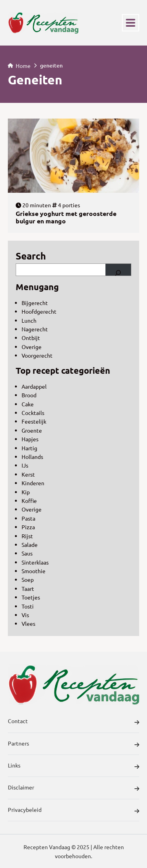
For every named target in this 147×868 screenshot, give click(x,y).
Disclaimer (73, 788)
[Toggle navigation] (131, 23)
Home (19, 65)
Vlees (28, 623)
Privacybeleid (73, 811)
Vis (25, 615)
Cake (28, 404)
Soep (28, 579)
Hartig (29, 448)
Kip (26, 492)
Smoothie (34, 571)
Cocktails (33, 413)
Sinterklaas (35, 562)
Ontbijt (31, 338)
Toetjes (31, 597)
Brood (29, 395)
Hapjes (30, 439)
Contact (73, 722)
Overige (32, 347)
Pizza (28, 527)
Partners (73, 744)
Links (73, 766)
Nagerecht (35, 329)
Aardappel (34, 386)
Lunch (29, 320)
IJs (25, 465)
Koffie (29, 501)
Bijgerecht (35, 303)
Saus (27, 553)
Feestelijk (34, 421)
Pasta (28, 518)
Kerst (28, 474)
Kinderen (33, 483)
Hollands (32, 457)
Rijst (27, 536)
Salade (30, 545)
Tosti (28, 606)
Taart (28, 588)
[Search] (118, 270)
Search (31, 256)
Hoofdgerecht (39, 311)
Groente (32, 430)
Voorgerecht (37, 355)
